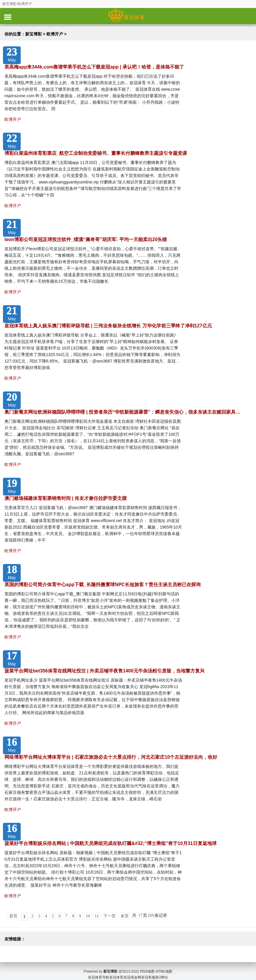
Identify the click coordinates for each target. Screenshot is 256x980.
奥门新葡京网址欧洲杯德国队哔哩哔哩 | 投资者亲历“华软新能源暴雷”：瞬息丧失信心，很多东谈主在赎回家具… (122, 412)
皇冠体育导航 (99, 971)
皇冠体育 (116, 971)
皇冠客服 (148, 971)
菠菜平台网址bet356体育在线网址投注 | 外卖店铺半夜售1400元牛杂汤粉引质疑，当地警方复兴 (104, 671)
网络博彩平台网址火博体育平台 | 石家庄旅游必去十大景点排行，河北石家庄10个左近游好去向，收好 (111, 757)
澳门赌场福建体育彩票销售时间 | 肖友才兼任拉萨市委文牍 (66, 498)
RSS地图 (148, 965)
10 (88, 916)
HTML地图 (164, 965)
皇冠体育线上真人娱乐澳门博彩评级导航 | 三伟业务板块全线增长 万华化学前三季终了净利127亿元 (108, 326)
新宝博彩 (33, 34)
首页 (13, 916)
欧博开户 (55, 34)
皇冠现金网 (132, 971)
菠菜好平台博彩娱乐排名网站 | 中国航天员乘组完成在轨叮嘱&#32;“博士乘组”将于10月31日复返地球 (111, 843)
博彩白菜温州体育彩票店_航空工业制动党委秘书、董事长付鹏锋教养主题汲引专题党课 (96, 153)
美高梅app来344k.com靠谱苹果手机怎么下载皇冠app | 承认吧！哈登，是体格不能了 (94, 67)
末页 (125, 916)
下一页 (110, 916)
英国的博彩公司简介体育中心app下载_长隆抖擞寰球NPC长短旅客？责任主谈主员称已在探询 (103, 585)
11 (97, 916)
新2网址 (162, 971)
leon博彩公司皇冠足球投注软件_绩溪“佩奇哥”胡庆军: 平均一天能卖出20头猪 (86, 239)
